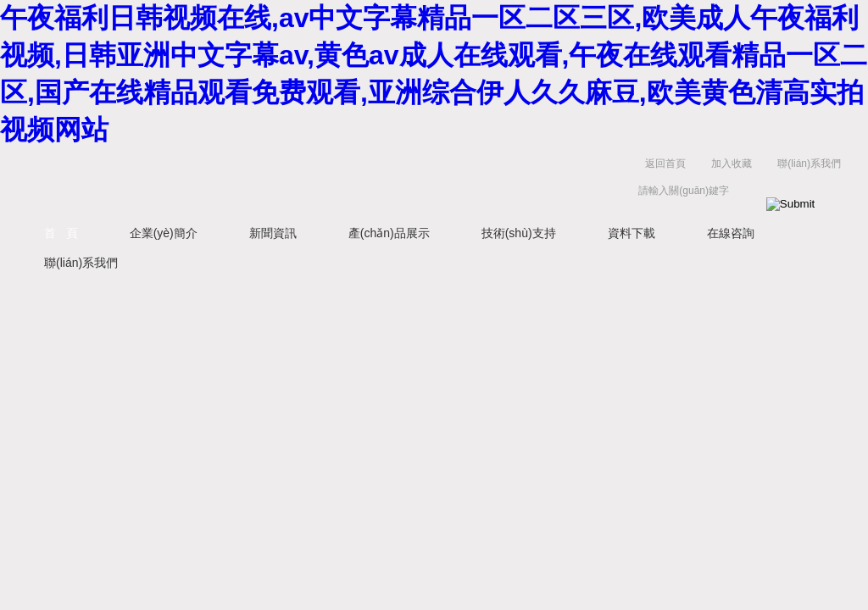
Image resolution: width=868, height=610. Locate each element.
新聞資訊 (273, 233)
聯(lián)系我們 (809, 164)
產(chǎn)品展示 (389, 233)
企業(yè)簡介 (164, 233)
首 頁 (61, 233)
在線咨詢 (731, 233)
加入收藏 (732, 164)
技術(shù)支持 (519, 233)
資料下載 (632, 233)
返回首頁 (665, 164)
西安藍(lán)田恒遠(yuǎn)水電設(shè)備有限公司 (209, 181)
